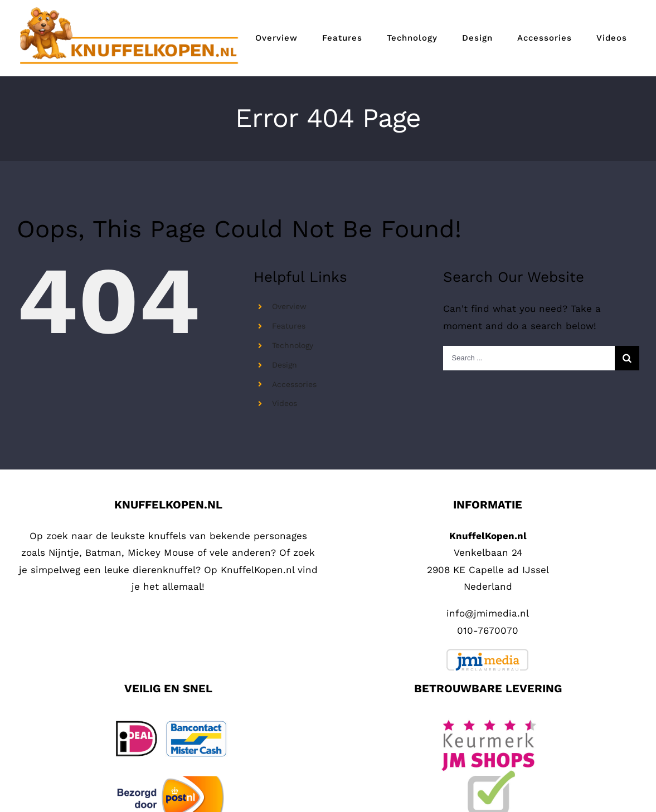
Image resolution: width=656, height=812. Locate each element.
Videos (285, 403)
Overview (289, 306)
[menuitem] (276, 38)
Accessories (294, 384)
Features (289, 326)
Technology (293, 345)
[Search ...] (529, 358)
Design (285, 365)
